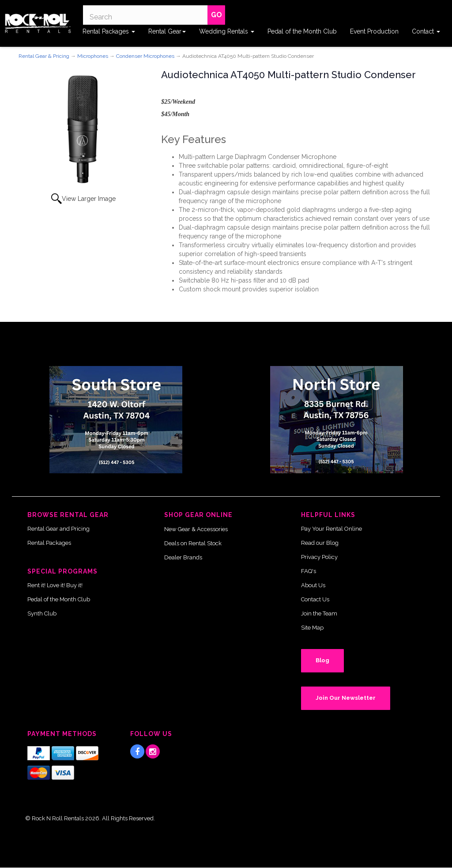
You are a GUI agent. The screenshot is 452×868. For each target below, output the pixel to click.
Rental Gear (167, 31)
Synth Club (42, 613)
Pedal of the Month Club (302, 31)
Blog (322, 660)
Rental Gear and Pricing (58, 529)
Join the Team (319, 613)
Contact (426, 31)
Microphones (93, 56)
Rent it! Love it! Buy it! (55, 585)
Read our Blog (320, 543)
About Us (313, 585)
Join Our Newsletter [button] (346, 698)
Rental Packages (109, 31)
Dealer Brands (183, 557)
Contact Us (315, 599)
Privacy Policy (319, 557)
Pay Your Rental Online (331, 529)
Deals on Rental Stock (193, 543)
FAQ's (309, 571)
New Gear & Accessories (196, 529)
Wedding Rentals (227, 31)
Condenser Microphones (145, 56)
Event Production (374, 31)
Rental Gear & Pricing (44, 56)
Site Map (312, 628)
